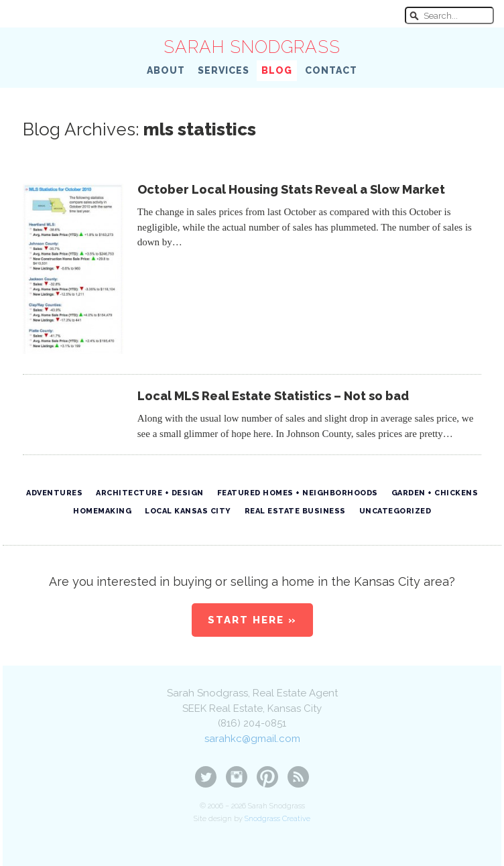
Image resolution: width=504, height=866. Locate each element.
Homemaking (102, 511)
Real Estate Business (295, 511)
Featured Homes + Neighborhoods (298, 493)
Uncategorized (395, 511)
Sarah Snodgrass (252, 47)
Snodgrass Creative (277, 819)
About (166, 70)
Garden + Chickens (435, 493)
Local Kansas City (188, 511)
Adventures (54, 493)
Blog (277, 70)
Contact (331, 70)
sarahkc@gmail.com (252, 739)
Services (224, 70)
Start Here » (252, 620)
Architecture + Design (150, 493)
